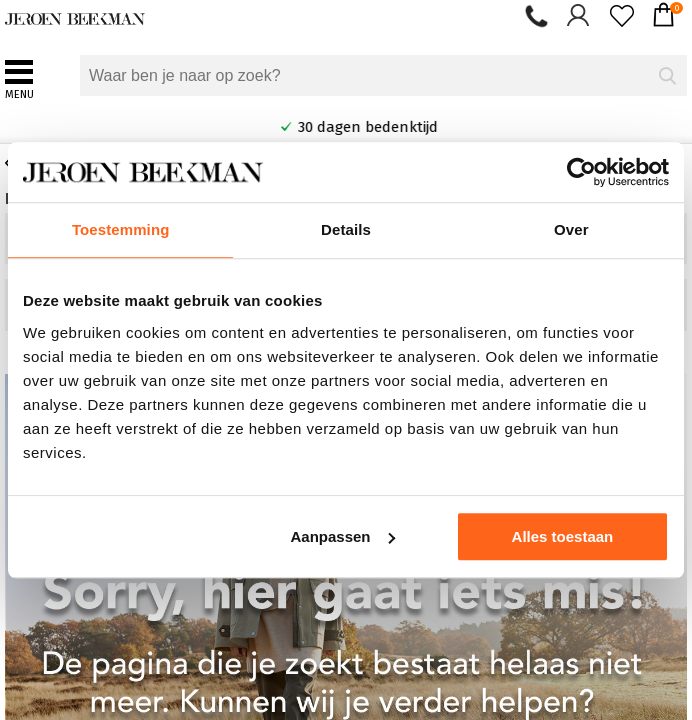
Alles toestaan (563, 536)
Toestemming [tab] (121, 229)
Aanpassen (342, 536)
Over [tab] (571, 229)
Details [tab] (346, 229)
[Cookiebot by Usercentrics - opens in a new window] (581, 172)
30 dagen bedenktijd (420, 127)
